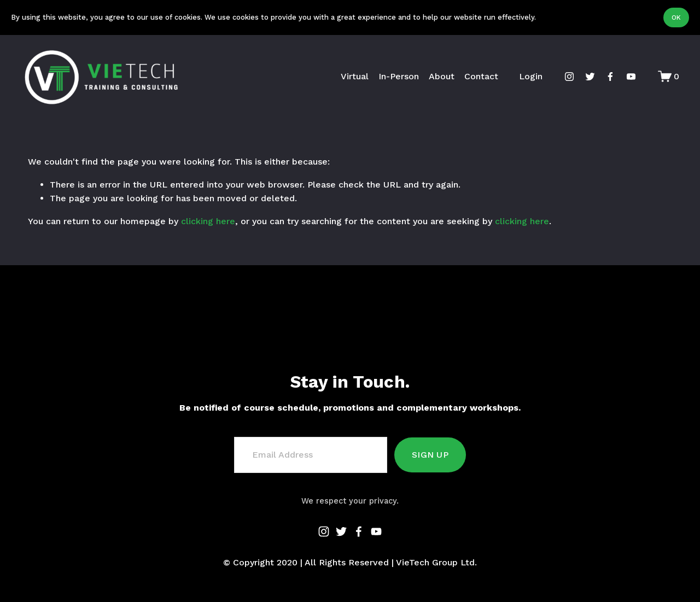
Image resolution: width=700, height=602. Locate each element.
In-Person (391, 76)
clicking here (208, 222)
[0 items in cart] (661, 77)
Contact (474, 76)
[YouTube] (624, 77)
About (434, 76)
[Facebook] (603, 77)
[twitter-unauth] (582, 77)
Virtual (348, 76)
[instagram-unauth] (562, 77)
